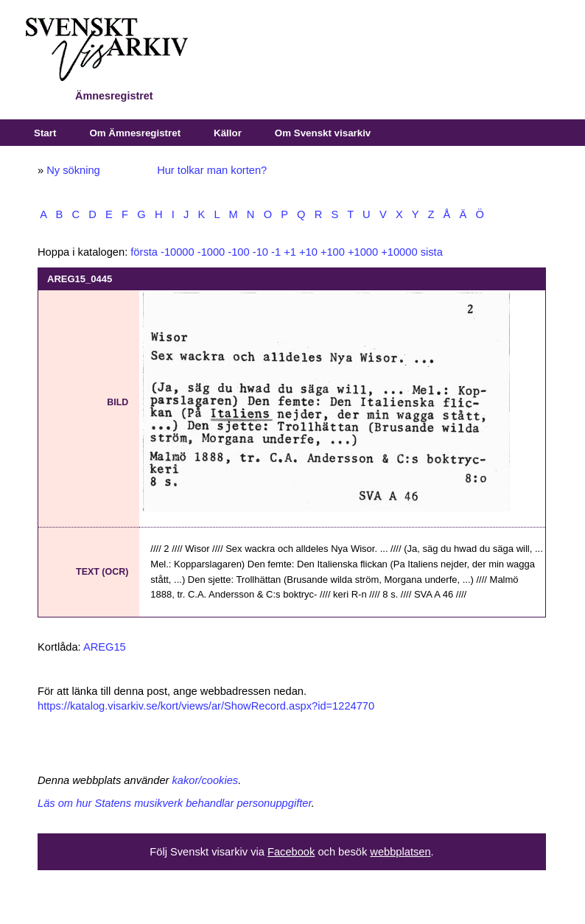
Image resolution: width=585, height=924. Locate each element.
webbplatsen (400, 852)
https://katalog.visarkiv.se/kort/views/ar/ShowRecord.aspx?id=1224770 (206, 706)
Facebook (291, 852)
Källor (228, 133)
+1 (290, 252)
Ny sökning (73, 170)
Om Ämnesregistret (135, 133)
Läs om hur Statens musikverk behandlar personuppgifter (175, 803)
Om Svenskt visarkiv (323, 133)
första (144, 252)
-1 (276, 252)
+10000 (399, 252)
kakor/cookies (206, 780)
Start (45, 133)
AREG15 (105, 647)
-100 (238, 252)
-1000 (211, 252)
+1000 (363, 252)
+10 (308, 252)
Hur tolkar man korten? (212, 170)
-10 (260, 252)
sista (432, 252)
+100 (333, 252)
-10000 (178, 252)
